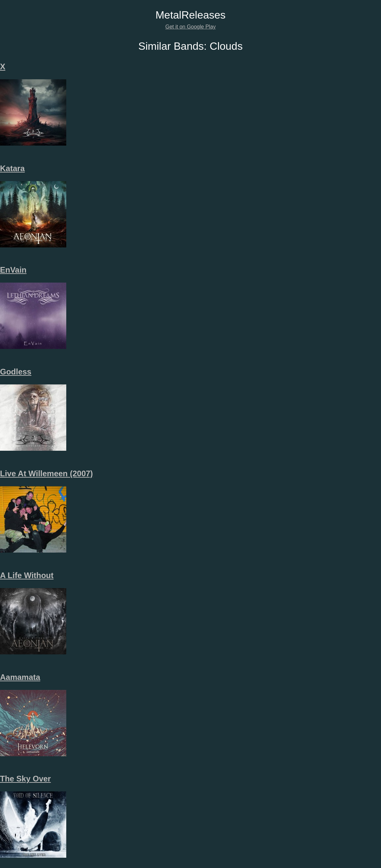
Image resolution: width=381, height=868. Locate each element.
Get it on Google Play (190, 27)
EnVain (13, 270)
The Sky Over (25, 779)
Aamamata (20, 677)
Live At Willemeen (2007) (46, 473)
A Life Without (27, 575)
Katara (12, 168)
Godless (16, 372)
